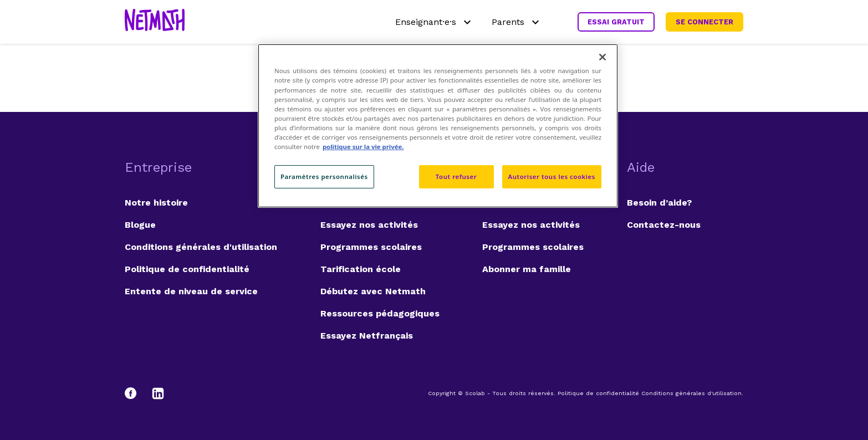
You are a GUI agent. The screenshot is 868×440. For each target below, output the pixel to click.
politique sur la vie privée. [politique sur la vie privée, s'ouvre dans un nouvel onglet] (363, 147)
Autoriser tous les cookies (552, 176)
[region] (438, 126)
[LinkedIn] (158, 393)
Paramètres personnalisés (324, 176)
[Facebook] (136, 393)
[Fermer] (603, 57)
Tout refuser (456, 176)
